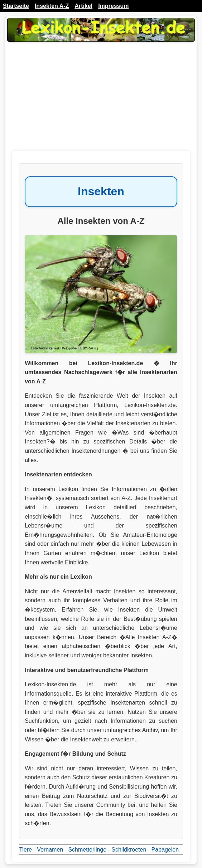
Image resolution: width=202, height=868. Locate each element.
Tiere (25, 850)
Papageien (165, 850)
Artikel (83, 6)
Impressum (113, 6)
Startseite (16, 6)
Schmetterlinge (87, 850)
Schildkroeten (129, 850)
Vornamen (50, 850)
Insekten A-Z (52, 6)
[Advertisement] (101, 101)
